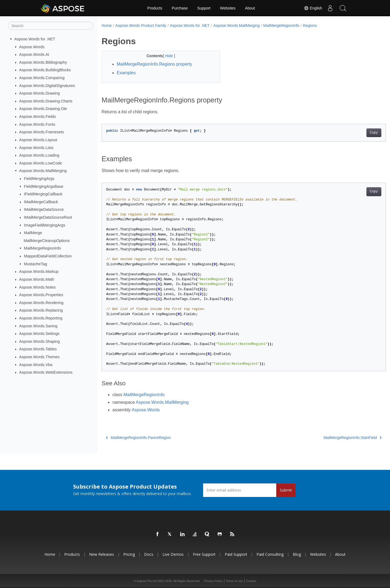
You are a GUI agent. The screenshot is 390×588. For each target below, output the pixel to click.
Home (107, 25)
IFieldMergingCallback (43, 194)
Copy (354, 133)
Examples (126, 73)
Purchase (180, 8)
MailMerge (33, 233)
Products (155, 8)
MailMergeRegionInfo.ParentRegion (138, 438)
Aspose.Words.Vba (36, 364)
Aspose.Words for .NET (35, 39)
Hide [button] (166, 56)
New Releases (102, 554)
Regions (310, 25)
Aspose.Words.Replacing (41, 310)
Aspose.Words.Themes (39, 357)
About (250, 8)
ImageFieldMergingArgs (45, 225)
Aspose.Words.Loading (39, 155)
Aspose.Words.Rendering (41, 303)
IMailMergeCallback (41, 202)
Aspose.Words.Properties (41, 295)
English (312, 8)
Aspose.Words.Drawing (40, 93)
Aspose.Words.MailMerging (43, 171)
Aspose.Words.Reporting (41, 318)
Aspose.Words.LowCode (41, 163)
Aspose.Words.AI (34, 54)
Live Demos (173, 554)
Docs (149, 554)
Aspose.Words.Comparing (42, 78)
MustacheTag (35, 264)
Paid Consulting (270, 554)
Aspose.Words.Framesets (42, 132)
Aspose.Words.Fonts (37, 124)
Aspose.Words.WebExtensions (46, 372)
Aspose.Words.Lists (36, 147)
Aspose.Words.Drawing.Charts (46, 101)
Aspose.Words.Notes (38, 287)
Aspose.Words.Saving (38, 326)
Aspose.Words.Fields (38, 117)
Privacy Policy (213, 581)
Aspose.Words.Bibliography (43, 62)
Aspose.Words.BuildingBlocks (45, 70)
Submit (286, 490)
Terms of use (234, 581)
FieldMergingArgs (39, 179)
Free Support (204, 554)
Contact (251, 581)
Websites (228, 8)
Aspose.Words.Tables (38, 349)
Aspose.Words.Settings (39, 334)
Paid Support (236, 554)
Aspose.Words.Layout (38, 140)
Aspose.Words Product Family (141, 25)
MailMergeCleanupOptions (47, 241)
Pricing (129, 554)
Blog (297, 554)
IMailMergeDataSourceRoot (48, 217)
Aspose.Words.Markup (39, 272)
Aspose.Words (32, 47)
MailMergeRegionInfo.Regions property (154, 64)
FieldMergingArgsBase (44, 186)
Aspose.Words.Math (37, 279)
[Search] (51, 26)
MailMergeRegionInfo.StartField (333, 438)
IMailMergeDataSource (44, 209)
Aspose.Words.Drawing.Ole (43, 109)
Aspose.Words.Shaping (40, 341)
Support (204, 8)
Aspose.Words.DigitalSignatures (47, 85)
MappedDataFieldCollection (48, 256)
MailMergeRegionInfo (42, 248)
